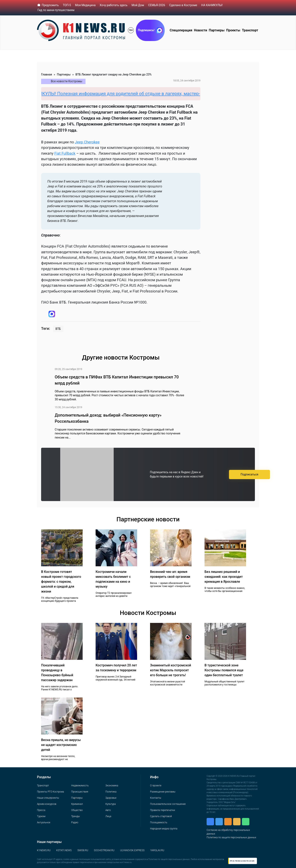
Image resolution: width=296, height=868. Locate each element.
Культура (111, 804)
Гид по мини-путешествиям (56, 10)
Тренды (75, 816)
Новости (201, 30)
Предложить (50, 5)
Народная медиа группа (164, 829)
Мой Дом (138, 5)
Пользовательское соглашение (168, 804)
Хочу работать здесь (114, 5)
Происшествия (80, 792)
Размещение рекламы (163, 792)
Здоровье (111, 798)
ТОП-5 (67, 5)
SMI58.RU (83, 850)
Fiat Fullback (65, 153)
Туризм (41, 816)
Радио (75, 822)
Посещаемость (159, 822)
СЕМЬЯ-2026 (157, 5)
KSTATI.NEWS (64, 850)
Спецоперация (181, 30)
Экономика (112, 786)
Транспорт (250, 30)
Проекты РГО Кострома (50, 792)
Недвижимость (80, 786)
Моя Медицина (85, 5)
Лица (108, 816)
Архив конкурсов (47, 804)
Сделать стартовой (161, 816)
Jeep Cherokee (87, 142)
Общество (77, 810)
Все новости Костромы (67, 81)
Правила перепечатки (162, 810)
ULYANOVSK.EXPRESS (132, 850)
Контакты (156, 798)
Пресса (41, 810)
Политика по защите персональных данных (231, 837)
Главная (47, 74)
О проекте (156, 786)
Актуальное (44, 822)
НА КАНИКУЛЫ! (212, 5)
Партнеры (217, 30)
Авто (108, 810)
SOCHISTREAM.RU (104, 850)
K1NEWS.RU (44, 850)
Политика (111, 792)
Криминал (77, 804)
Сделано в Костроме (183, 5)
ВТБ (58, 329)
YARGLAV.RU (157, 850)
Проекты (233, 30)
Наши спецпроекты (48, 798)
